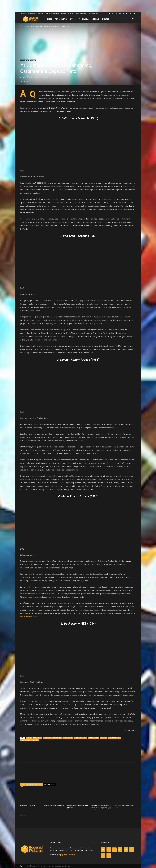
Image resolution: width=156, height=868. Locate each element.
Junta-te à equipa (93, 14)
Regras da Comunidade (68, 14)
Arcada (29, 738)
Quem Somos (32, 14)
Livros (73, 19)
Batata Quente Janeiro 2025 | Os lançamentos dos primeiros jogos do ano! (102, 808)
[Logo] (31, 19)
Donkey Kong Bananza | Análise (54, 806)
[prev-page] (22, 814)
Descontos (23, 14)
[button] (133, 19)
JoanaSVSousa (66, 866)
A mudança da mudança (28, 806)
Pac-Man (103, 738)
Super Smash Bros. (114, 738)
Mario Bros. (78, 738)
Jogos (50, 19)
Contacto (41, 14)
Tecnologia (84, 19)
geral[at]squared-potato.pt (66, 855)
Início (22, 26)
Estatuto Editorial (81, 14)
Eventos (105, 19)
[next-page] (25, 814)
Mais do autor (49, 785)
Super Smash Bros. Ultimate (30, 740)
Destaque (33, 60)
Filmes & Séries (61, 19)
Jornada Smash (68, 738)
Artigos (27, 60)
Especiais (95, 19)
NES (85, 738)
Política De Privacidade (52, 14)
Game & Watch (57, 738)
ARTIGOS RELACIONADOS (31, 785)
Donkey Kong (37, 738)
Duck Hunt (47, 738)
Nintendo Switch (94, 738)
